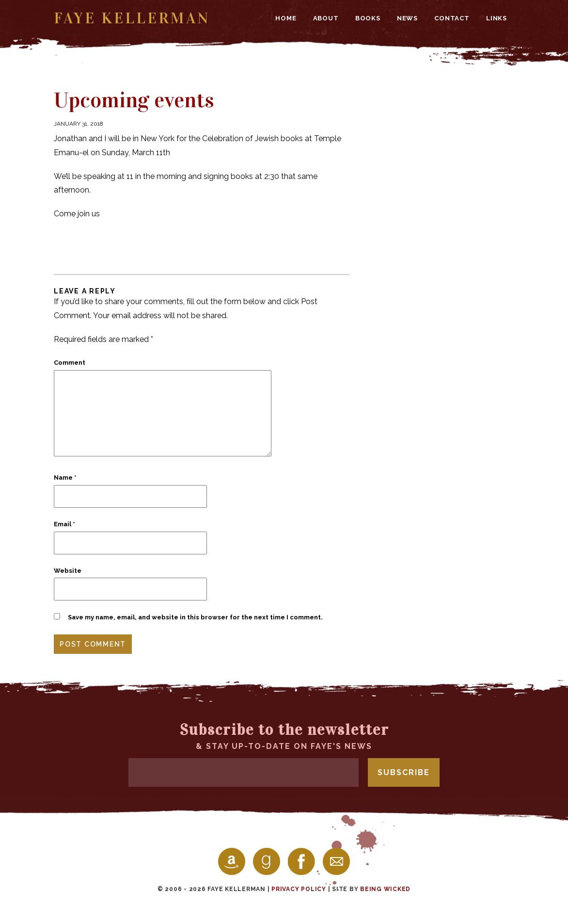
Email (64, 524)
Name (65, 478)
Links (497, 18)
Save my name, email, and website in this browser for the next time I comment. (195, 617)
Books (368, 18)
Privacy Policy (299, 889)
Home (286, 18)
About (326, 18)
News (407, 18)
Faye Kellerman (132, 18)
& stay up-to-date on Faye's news (284, 736)
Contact (452, 18)
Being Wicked (385, 889)
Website (68, 571)
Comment (70, 363)
